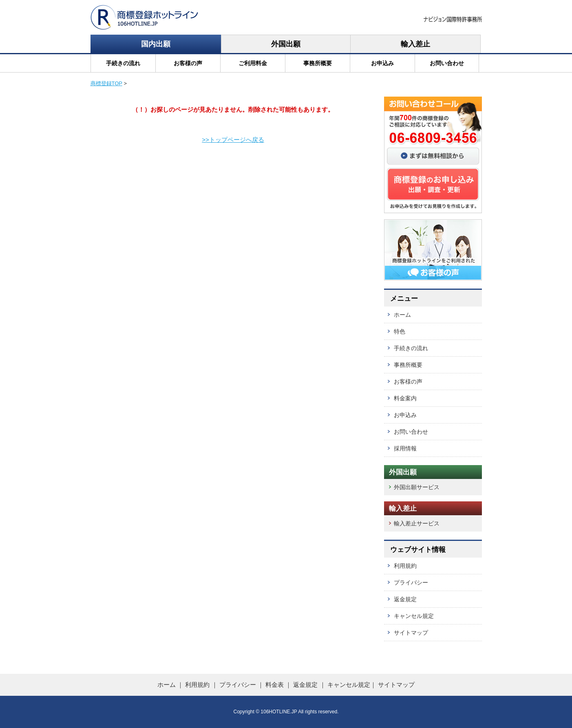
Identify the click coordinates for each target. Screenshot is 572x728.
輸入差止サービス (417, 523)
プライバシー (411, 582)
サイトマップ (411, 633)
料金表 (275, 685)
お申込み (382, 63)
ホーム (402, 315)
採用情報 (405, 448)
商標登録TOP (106, 83)
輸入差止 (415, 44)
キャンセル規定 (414, 616)
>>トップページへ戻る (233, 140)
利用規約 (405, 566)
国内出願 (156, 44)
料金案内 (405, 398)
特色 (400, 331)
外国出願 (286, 44)
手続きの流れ (123, 63)
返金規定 (405, 599)
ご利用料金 (253, 63)
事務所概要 (318, 63)
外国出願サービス (417, 487)
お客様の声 (188, 63)
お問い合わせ (447, 63)
